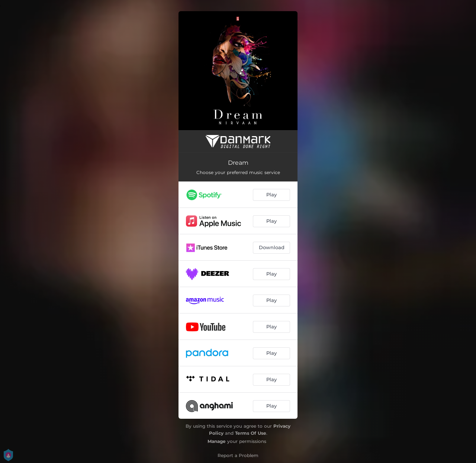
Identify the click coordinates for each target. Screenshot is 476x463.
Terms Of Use (251, 433)
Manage (217, 441)
